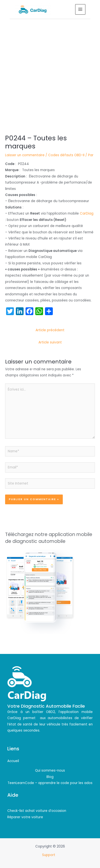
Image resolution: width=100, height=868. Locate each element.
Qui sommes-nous (50, 770)
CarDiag (87, 213)
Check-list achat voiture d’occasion (37, 811)
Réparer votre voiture (25, 817)
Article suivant (50, 342)
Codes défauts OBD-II (66, 155)
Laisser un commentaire (25, 155)
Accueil (13, 761)
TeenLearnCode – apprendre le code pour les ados (50, 783)
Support (49, 855)
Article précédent (50, 330)
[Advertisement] (50, 72)
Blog (50, 777)
